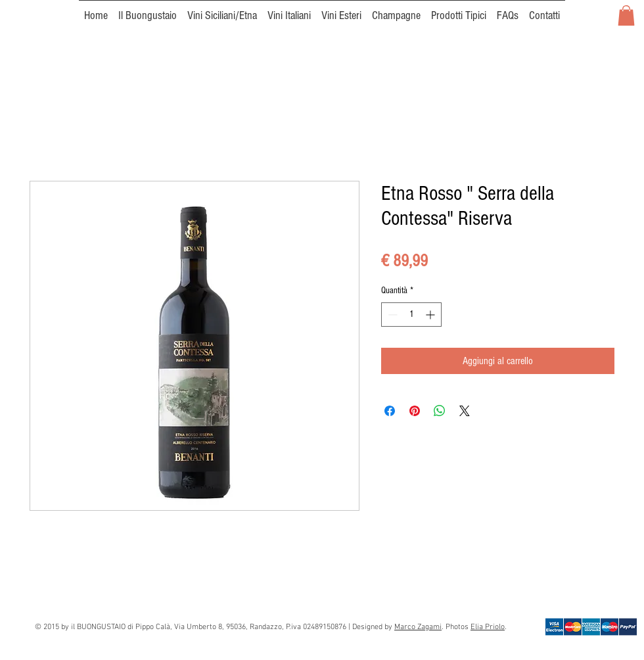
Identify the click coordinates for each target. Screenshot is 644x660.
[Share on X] (465, 411)
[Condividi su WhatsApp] (440, 411)
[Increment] (431, 315)
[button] (626, 15)
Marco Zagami (418, 627)
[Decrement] (391, 315)
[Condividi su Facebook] (390, 411)
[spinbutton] (411, 315)
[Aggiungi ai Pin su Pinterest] (415, 411)
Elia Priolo (488, 627)
